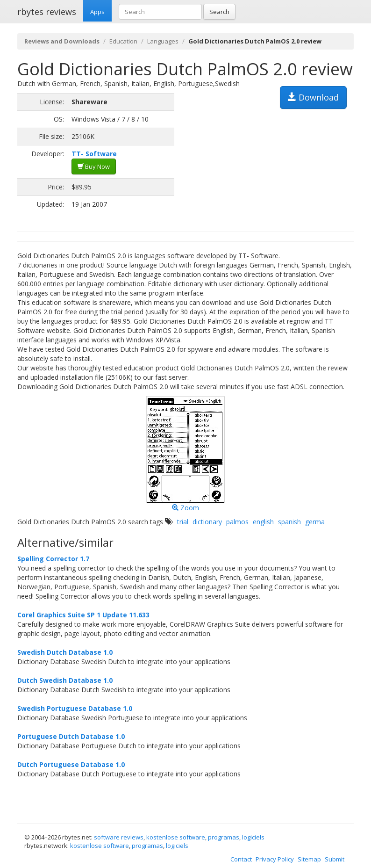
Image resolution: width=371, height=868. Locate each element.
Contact (241, 859)
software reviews (119, 837)
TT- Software (94, 154)
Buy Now (94, 166)
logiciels (253, 837)
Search (219, 12)
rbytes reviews (47, 12)
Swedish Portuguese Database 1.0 (75, 708)
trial (183, 522)
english (263, 522)
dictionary (207, 522)
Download (313, 97)
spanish (289, 522)
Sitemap (309, 859)
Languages (163, 41)
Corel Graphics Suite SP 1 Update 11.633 (83, 615)
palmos (237, 522)
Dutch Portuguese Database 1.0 (71, 764)
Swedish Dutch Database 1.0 (65, 652)
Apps (97, 12)
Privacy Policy (275, 859)
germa (315, 522)
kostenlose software (176, 837)
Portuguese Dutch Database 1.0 (71, 736)
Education (123, 41)
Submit (335, 859)
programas (224, 837)
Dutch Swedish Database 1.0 (65, 680)
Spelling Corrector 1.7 (53, 559)
